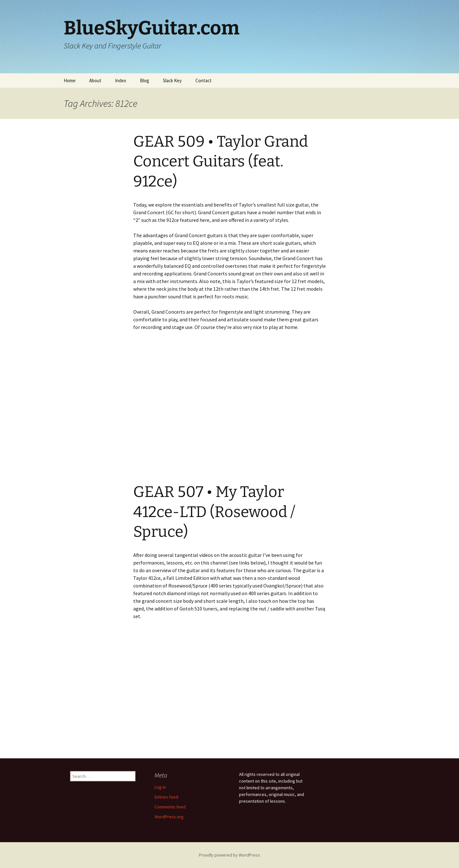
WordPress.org (169, 817)
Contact (204, 80)
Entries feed (166, 797)
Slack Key (172, 80)
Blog (145, 80)
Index (121, 80)
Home (70, 80)
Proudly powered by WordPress (229, 855)
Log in (160, 787)
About (95, 80)
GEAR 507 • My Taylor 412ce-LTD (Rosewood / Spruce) (214, 512)
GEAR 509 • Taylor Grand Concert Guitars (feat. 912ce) (221, 161)
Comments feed (170, 807)
